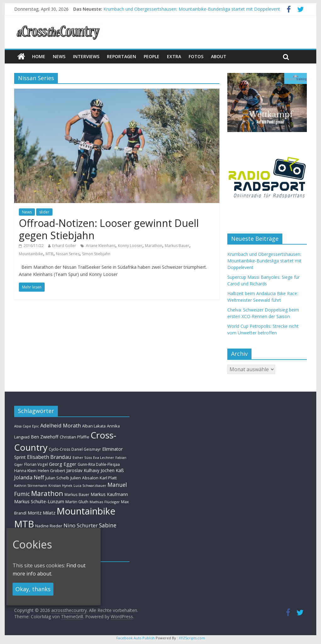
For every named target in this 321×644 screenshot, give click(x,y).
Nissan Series (68, 254)
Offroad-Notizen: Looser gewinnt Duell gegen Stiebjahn (109, 229)
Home (39, 56)
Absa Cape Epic (27, 426)
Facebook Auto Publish (136, 638)
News (27, 212)
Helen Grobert (51, 471)
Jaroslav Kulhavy (83, 470)
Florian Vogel (36, 464)
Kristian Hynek (60, 485)
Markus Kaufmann (109, 494)
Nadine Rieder (49, 526)
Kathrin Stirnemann (31, 485)
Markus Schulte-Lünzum (39, 501)
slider (44, 212)
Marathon (154, 246)
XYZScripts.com (192, 638)
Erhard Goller (64, 246)
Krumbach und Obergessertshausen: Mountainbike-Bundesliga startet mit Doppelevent (192, 9)
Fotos (196, 56)
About (219, 56)
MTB (50, 254)
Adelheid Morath (61, 425)
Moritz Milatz (42, 513)
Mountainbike (31, 254)
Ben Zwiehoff (45, 437)
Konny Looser (130, 246)
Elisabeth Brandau (49, 457)
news (59, 56)
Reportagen (122, 56)
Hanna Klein (25, 471)
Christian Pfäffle (75, 437)
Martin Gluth (77, 502)
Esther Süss (82, 457)
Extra (174, 56)
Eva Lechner (104, 457)
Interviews (86, 56)
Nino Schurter (81, 525)
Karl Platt (108, 478)
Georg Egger (63, 464)
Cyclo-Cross (59, 449)
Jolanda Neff (29, 477)
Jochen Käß (112, 470)
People (152, 56)
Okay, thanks (33, 589)
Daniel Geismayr (86, 449)
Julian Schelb (57, 478)
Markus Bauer (177, 246)
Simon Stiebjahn (96, 254)
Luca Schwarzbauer (90, 485)
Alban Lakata (94, 426)
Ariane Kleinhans (101, 246)
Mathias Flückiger (105, 502)
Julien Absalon (84, 478)
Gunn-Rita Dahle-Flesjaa (99, 464)
